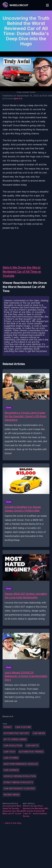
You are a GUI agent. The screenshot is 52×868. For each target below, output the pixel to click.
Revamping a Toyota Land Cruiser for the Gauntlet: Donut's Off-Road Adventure (25, 416)
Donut (8, 727)
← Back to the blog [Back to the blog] (12, 823)
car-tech (9, 752)
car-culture (23, 727)
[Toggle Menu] (47, 5)
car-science (11, 770)
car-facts (32, 746)
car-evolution (13, 746)
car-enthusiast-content (19, 788)
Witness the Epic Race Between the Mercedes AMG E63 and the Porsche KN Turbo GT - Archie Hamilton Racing (36, 811)
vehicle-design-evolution (20, 776)
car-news (39, 733)
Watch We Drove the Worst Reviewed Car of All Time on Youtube (22, 272)
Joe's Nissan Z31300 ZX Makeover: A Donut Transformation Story (26, 676)
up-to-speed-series (15, 739)
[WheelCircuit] (15, 5)
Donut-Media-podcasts (18, 782)
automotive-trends (31, 752)
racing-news (12, 795)
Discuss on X (8, 716)
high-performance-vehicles (21, 764)
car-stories (11, 758)
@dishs (18, 98)
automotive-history (16, 733)
